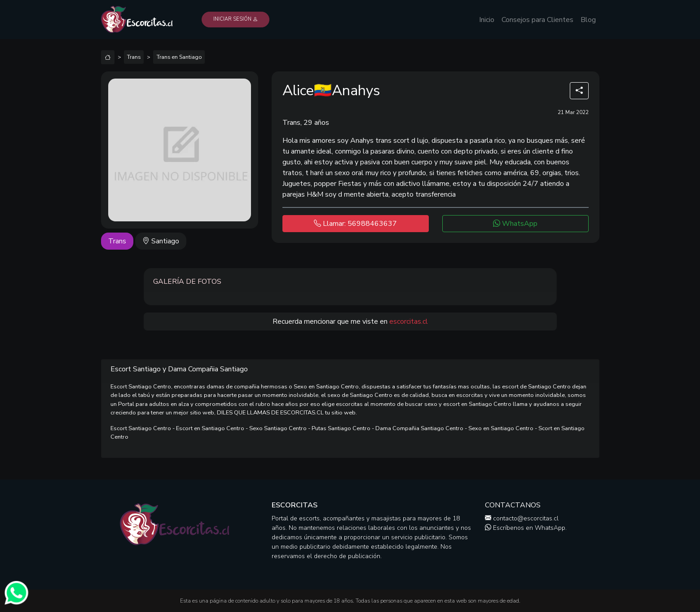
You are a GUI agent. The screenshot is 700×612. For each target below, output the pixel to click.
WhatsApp (515, 224)
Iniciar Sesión (236, 19)
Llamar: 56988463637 (355, 224)
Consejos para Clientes (537, 20)
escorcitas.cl (409, 321)
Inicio (487, 20)
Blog (588, 20)
